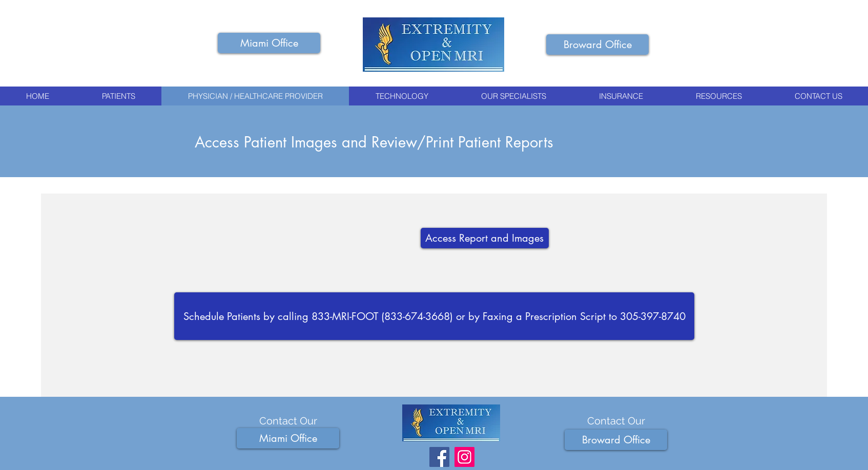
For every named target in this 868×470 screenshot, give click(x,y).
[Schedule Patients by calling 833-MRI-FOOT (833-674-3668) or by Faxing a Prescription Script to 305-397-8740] (434, 316)
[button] (269, 43)
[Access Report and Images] (485, 238)
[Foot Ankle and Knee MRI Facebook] (439, 457)
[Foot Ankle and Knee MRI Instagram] (464, 457)
